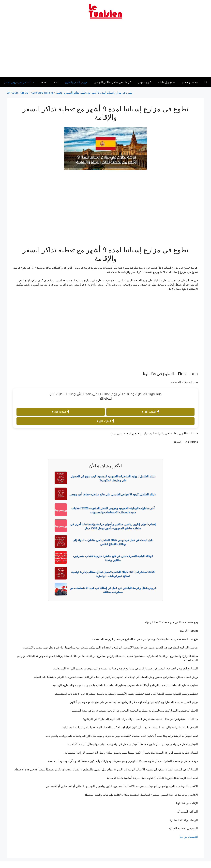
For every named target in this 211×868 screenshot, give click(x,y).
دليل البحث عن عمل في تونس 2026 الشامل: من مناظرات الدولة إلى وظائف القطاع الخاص (113, 542)
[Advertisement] (105, 50)
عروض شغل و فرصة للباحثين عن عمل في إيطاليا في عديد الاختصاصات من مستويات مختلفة (113, 590)
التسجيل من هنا (189, 837)
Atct (56, 82)
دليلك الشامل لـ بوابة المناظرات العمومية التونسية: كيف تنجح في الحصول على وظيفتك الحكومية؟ (113, 478)
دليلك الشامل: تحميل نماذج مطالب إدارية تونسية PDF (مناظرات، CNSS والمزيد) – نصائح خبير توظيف (113, 574)
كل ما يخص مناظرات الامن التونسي (113, 82)
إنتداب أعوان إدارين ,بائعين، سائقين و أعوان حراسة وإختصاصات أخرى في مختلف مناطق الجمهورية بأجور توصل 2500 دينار (113, 526)
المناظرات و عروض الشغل (21, 82)
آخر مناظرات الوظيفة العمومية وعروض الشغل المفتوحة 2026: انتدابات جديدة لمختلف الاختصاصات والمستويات (113, 510)
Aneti (44, 82)
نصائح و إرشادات (167, 82)
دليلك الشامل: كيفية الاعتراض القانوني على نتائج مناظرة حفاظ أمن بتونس (113, 494)
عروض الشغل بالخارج (76, 82)
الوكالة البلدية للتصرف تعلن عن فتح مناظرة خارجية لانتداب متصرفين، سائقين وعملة (113, 558)
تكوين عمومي (144, 82)
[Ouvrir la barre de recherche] (206, 82)
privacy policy (190, 82)
